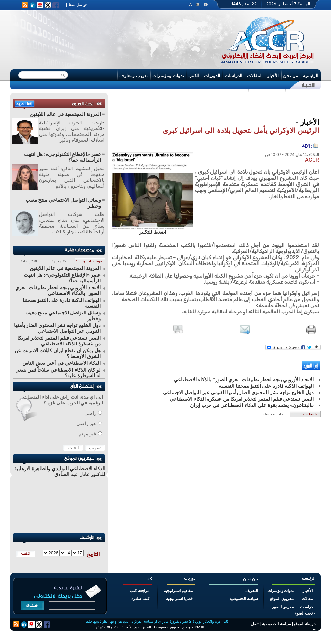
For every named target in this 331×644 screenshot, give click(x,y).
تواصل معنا (78, 5)
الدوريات (212, 76)
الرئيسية (311, 76)
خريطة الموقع (305, 624)
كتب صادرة (140, 599)
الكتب (194, 76)
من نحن (291, 76)
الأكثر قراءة (60, 261)
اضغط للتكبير (152, 232)
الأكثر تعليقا (28, 261)
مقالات (307, 599)
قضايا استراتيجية (179, 599)
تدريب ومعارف (133, 76)
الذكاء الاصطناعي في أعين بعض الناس (61, 363)
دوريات (190, 578)
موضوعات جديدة (89, 261)
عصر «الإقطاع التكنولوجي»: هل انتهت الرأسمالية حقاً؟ (62, 157)
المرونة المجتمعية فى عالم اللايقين (65, 114)
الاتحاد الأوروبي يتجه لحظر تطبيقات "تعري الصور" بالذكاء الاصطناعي (58, 290)
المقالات (255, 76)
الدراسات (234, 76)
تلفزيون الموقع (282, 599)
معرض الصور (283, 607)
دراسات (306, 607)
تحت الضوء (304, 613)
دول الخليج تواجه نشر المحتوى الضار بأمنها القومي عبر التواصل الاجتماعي (57, 328)
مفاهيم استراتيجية (178, 591)
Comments (273, 414)
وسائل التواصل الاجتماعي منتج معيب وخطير (63, 203)
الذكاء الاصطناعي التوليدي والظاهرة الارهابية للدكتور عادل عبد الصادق (60, 471)
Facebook (309, 414)
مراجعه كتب (140, 591)
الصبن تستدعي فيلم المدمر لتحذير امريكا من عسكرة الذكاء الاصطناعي (59, 341)
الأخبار (273, 76)
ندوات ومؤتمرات (168, 76)
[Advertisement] (216, 105)
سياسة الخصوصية (244, 599)
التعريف (252, 591)
